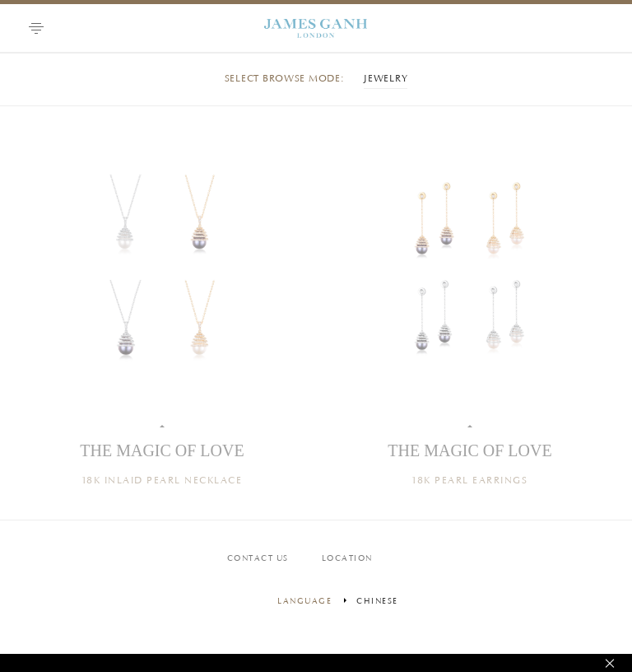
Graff (316, 28)
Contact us (258, 558)
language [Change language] (304, 601)
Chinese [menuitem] (377, 601)
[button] (36, 28)
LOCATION (347, 558)
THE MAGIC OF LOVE (162, 450)
